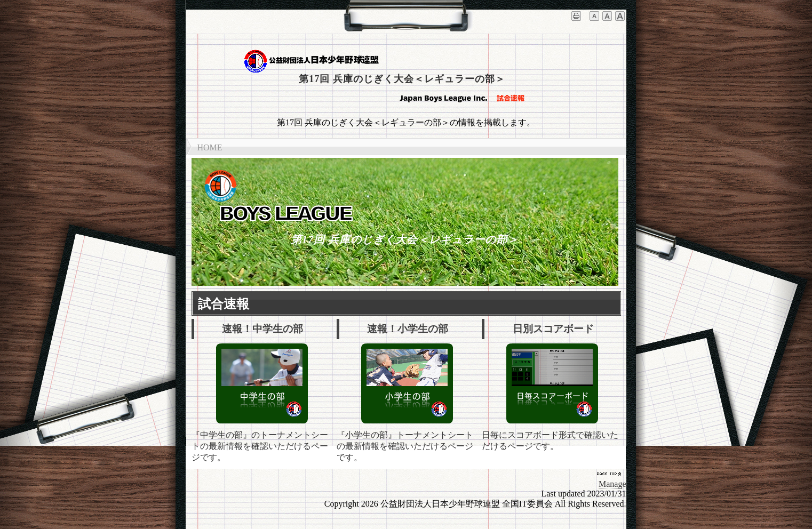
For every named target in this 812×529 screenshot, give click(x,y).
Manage (612, 484)
